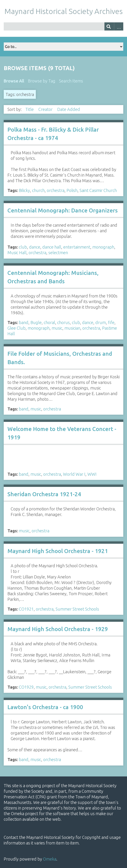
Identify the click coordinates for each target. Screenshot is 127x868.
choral (49, 322)
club (23, 247)
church (38, 190)
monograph (103, 247)
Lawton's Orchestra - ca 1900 (45, 707)
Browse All (14, 81)
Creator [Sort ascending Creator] (46, 109)
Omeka (50, 859)
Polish (72, 190)
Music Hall (17, 253)
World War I (74, 474)
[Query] (63, 26)
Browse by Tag (42, 81)
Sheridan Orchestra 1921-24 (44, 494)
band (24, 322)
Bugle (36, 322)
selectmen (58, 253)
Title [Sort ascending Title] (30, 109)
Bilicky (24, 190)
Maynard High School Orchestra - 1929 (58, 629)
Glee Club (17, 328)
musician (72, 328)
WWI (92, 474)
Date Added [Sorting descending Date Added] (69, 109)
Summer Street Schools (77, 609)
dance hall (52, 247)
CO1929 (26, 687)
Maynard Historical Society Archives (63, 11)
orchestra (56, 190)
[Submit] (109, 26)
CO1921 (26, 609)
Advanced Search (119, 26)
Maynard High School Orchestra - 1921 (58, 551)
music (57, 328)
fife (111, 322)
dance (35, 247)
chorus (63, 322)
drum (101, 322)
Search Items (71, 81)
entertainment (77, 247)
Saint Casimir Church (98, 190)
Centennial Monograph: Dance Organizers (63, 210)
